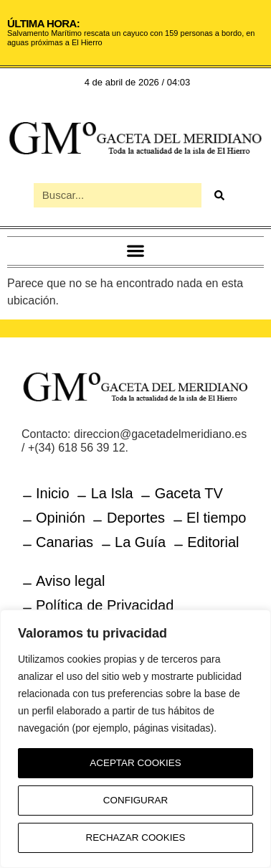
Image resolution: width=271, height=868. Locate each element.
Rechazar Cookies (136, 838)
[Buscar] (219, 195)
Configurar (135, 801)
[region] (135, 739)
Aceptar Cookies (136, 763)
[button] (136, 251)
